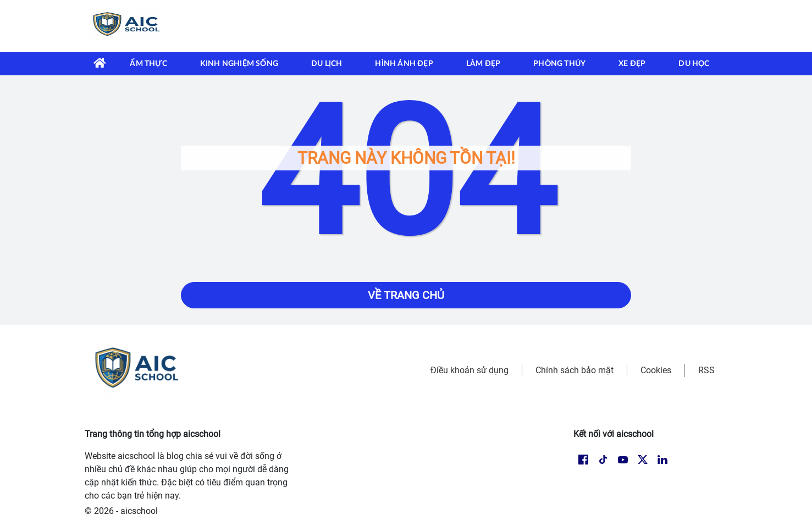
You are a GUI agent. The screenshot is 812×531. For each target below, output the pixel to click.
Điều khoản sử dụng (469, 370)
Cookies (656, 370)
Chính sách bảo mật (575, 370)
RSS (706, 370)
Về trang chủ (406, 295)
